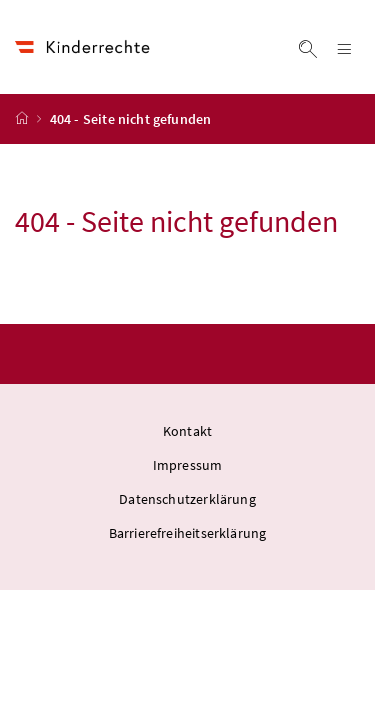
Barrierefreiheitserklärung (188, 533)
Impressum (188, 465)
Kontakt (187, 431)
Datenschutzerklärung (187, 499)
